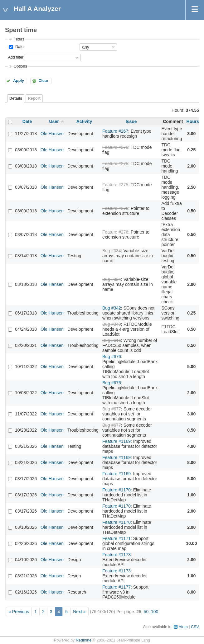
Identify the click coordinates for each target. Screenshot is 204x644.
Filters (19, 39)
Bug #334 (112, 251)
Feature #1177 (117, 587)
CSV (195, 627)
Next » (79, 612)
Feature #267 (115, 131)
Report (34, 98)
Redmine (84, 640)
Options (20, 66)
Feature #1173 (117, 555)
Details (16, 98)
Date (19, 47)
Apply (19, 81)
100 (155, 612)
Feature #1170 (117, 490)
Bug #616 (112, 340)
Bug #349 (112, 324)
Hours (193, 121)
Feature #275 (115, 147)
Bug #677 (112, 409)
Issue (131, 121)
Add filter (16, 57)
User (54, 121)
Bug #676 (112, 357)
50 (146, 612)
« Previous (19, 612)
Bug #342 (112, 308)
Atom (183, 627)
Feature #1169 (117, 441)
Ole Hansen (52, 134)
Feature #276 (115, 208)
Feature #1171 (117, 538)
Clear (43, 81)
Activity (84, 121)
